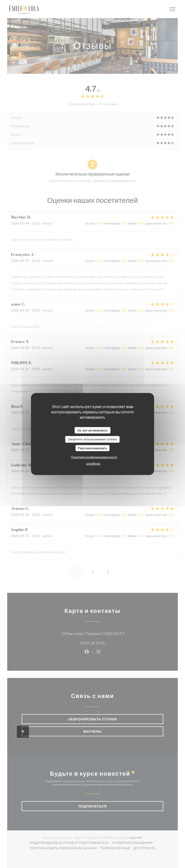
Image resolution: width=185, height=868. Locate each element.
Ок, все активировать (93, 430)
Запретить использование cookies (92, 439)
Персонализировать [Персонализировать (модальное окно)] (92, 448)
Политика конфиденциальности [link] (94, 457)
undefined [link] (93, 464)
